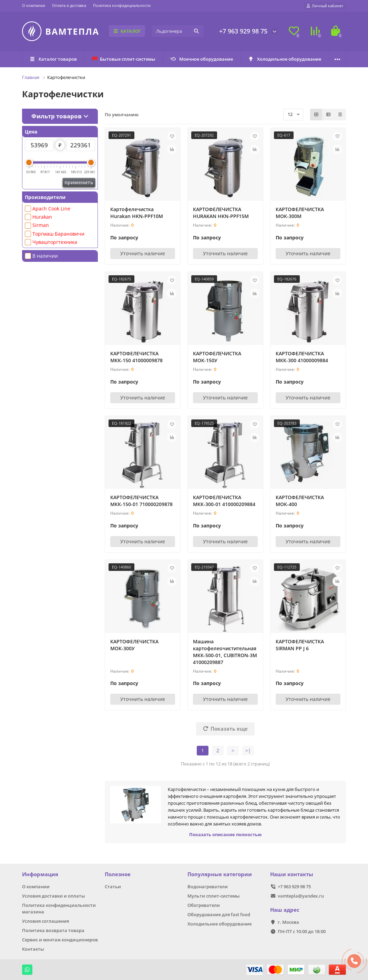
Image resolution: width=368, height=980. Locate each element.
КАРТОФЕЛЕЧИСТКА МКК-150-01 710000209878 (141, 501)
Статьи (113, 887)
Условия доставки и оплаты (54, 896)
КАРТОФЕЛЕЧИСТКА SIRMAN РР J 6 (300, 645)
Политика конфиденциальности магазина (59, 908)
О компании (34, 5)
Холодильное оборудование (285, 59)
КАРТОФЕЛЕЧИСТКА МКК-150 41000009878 (136, 357)
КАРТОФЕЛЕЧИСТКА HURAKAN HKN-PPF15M (221, 213)
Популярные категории (220, 874)
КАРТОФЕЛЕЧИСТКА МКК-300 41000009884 (302, 357)
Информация (40, 874)
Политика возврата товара (53, 930)
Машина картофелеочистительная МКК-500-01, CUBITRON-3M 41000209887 (225, 652)
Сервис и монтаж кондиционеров (60, 940)
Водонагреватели (208, 887)
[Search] (178, 31)
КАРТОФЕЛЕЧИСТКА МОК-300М (300, 213)
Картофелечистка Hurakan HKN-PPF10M (137, 213)
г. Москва (288, 922)
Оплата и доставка (69, 5)
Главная (31, 77)
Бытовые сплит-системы (124, 59)
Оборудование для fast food (219, 914)
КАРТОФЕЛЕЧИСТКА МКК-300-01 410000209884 (224, 501)
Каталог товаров (53, 59)
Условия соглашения (45, 921)
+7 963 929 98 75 (243, 31)
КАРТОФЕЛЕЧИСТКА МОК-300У (134, 645)
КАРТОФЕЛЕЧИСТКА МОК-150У (217, 357)
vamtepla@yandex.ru (301, 896)
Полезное (118, 874)
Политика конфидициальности (122, 5)
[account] (325, 6)
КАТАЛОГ (127, 31)
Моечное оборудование (202, 59)
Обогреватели (204, 905)
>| (248, 750)
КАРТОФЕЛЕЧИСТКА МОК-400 (300, 501)
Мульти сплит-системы (214, 896)
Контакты (33, 949)
